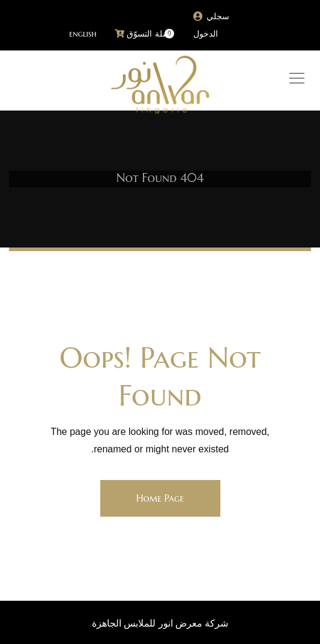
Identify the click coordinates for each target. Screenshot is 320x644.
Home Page (160, 498)
